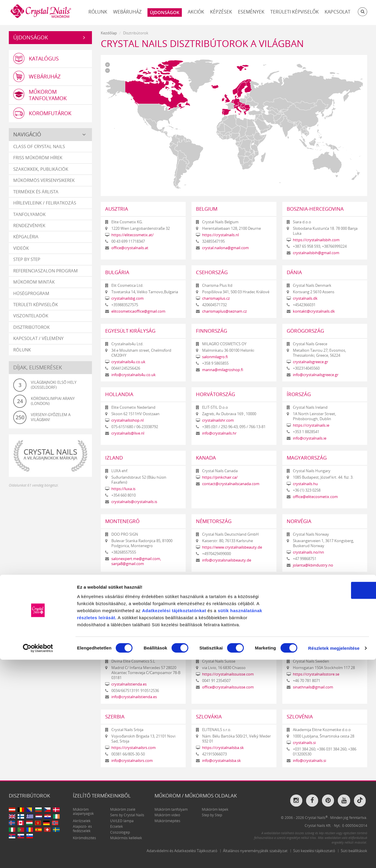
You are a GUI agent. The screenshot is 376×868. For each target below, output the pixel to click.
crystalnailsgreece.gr (310, 362)
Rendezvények (29, 230)
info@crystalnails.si (309, 761)
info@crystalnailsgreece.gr (316, 375)
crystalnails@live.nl (128, 433)
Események (251, 12)
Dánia (294, 272)
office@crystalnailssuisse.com (228, 687)
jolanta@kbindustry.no (313, 565)
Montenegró (122, 521)
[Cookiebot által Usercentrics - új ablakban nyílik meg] (38, 857)
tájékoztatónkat (188, 818)
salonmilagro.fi (215, 357)
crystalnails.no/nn (308, 552)
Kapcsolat (338, 12)
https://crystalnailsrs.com (134, 748)
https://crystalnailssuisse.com (228, 674)
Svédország (302, 648)
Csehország (212, 272)
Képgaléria (26, 242)
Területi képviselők (294, 12)
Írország (299, 394)
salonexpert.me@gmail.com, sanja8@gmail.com (136, 561)
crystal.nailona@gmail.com (225, 248)
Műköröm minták (34, 287)
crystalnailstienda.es (129, 684)
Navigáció (27, 139)
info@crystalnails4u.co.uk (134, 375)
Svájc (203, 648)
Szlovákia (209, 717)
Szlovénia (300, 717)
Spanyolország (126, 648)
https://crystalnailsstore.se (316, 674)
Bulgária (117, 272)
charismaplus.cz (216, 298)
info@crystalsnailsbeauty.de (227, 560)
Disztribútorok (31, 332)
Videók (21, 253)
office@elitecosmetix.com (315, 497)
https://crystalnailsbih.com (316, 240)
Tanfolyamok (29, 219)
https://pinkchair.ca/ (220, 477)
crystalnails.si (304, 743)
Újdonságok (31, 37)
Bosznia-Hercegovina (315, 209)
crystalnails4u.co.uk (128, 362)
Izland (114, 458)
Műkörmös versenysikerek (44, 185)
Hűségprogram (31, 298)
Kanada (206, 458)
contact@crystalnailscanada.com (231, 484)
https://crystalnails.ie (311, 425)
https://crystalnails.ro (312, 616)
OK (327, 799)
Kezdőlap (109, 33)
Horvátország (215, 394)
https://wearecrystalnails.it (135, 604)
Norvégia (299, 521)
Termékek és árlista (36, 196)
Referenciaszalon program (46, 275)
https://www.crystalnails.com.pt (230, 616)
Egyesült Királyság (130, 331)
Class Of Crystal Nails (39, 151)
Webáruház (127, 12)
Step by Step (27, 264)
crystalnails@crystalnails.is (134, 502)
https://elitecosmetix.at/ (132, 235)
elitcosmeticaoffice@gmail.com (138, 311)
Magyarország (307, 458)
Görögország (305, 331)
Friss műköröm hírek (38, 162)
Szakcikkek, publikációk (41, 174)
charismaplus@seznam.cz (224, 311)
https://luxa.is (123, 489)
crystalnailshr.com (218, 420)
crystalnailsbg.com (127, 298)
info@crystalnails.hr (219, 433)
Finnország (211, 331)
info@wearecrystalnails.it (133, 611)
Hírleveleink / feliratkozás (45, 208)
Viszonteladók (31, 321)
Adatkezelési (156, 818)
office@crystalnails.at (130, 248)
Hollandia (119, 394)
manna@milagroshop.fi (223, 370)
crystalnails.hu (305, 484)
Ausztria (117, 209)
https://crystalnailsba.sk (223, 748)
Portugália (211, 585)
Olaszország (122, 585)
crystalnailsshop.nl (127, 420)
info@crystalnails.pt (219, 629)
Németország (214, 521)
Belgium (207, 209)
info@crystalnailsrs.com (132, 761)
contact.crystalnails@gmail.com (320, 629)
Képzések (221, 12)
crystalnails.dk (305, 298)
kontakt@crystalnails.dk (314, 311)
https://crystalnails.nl (220, 235)
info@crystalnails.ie (310, 438)
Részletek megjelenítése (334, 856)
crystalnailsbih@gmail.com (316, 253)
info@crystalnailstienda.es (134, 697)
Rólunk (98, 12)
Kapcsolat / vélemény (38, 343)
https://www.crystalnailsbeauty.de (232, 547)
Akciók (196, 12)
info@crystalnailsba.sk (221, 761)
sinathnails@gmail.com (313, 687)
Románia (298, 585)
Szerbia (115, 717)
